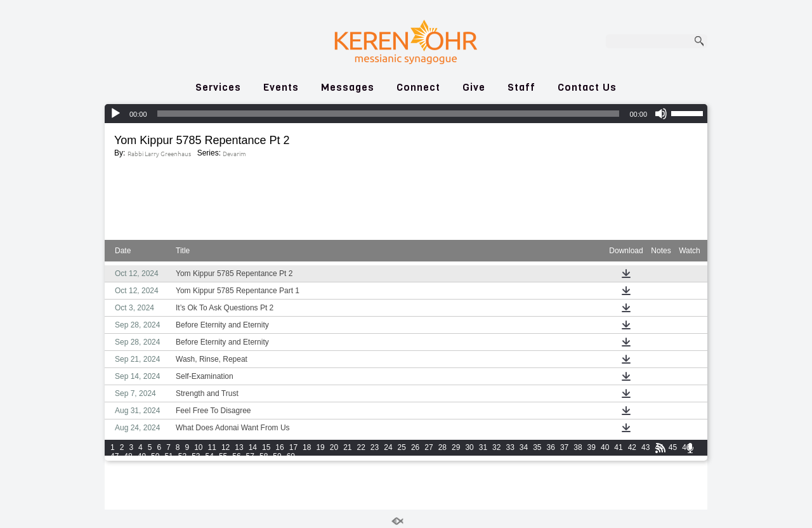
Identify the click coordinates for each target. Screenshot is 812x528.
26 (415, 447)
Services (218, 87)
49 (142, 456)
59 (277, 456)
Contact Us (587, 87)
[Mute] (661, 114)
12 (226, 447)
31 (483, 447)
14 (253, 447)
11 (212, 447)
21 (347, 447)
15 (266, 447)
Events (281, 87)
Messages (348, 87)
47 (115, 456)
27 (429, 447)
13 (239, 447)
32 (496, 447)
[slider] (389, 114)
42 (632, 447)
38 (578, 447)
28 (442, 447)
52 (182, 456)
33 (510, 447)
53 (196, 456)
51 (168, 456)
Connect (418, 87)
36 (551, 447)
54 (210, 456)
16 (279, 447)
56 (236, 456)
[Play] (115, 114)
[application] (406, 114)
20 (334, 447)
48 (128, 456)
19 (320, 447)
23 (375, 447)
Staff (521, 87)
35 (537, 447)
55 (223, 456)
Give (474, 87)
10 (198, 447)
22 (361, 447)
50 (155, 456)
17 (293, 447)
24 (388, 447)
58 (264, 456)
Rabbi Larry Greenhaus (159, 153)
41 (618, 447)
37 (564, 447)
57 (250, 456)
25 (402, 447)
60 (291, 456)
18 (307, 447)
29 (456, 447)
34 (524, 447)
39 (592, 447)
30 (469, 447)
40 (605, 447)
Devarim (234, 153)
